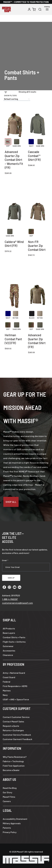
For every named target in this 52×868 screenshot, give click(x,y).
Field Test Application (14, 766)
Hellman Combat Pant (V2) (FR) (13, 339)
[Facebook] (4, 587)
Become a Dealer (11, 770)
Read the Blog (10, 788)
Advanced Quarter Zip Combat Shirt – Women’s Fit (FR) (14, 160)
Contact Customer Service (16, 717)
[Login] (29, 9)
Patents (7, 828)
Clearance (8, 655)
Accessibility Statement (15, 819)
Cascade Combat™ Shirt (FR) (34, 156)
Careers (7, 801)
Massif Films (9, 797)
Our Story (7, 792)
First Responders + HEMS (15, 686)
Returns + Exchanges (13, 730)
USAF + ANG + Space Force (16, 699)
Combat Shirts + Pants (14, 637)
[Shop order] (17, 99)
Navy (5, 695)
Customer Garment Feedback (17, 739)
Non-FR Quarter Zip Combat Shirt (37, 246)
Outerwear (8, 646)
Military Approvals (12, 823)
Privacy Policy (10, 832)
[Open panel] (10, 94)
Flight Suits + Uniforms (14, 642)
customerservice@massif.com (17, 603)
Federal (7, 682)
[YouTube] (15, 587)
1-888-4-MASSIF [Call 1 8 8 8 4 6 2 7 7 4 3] (10, 599)
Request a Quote (11, 726)
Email (5, 560)
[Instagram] (9, 587)
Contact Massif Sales (13, 721)
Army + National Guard (14, 673)
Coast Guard (9, 677)
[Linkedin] (20, 587)
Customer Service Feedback (17, 735)
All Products (9, 628)
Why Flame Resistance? (15, 757)
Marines (7, 690)
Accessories (9, 651)
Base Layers (9, 633)
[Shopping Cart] (34, 9)
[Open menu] (47, 9)
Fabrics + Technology (13, 761)
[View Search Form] (40, 9)
